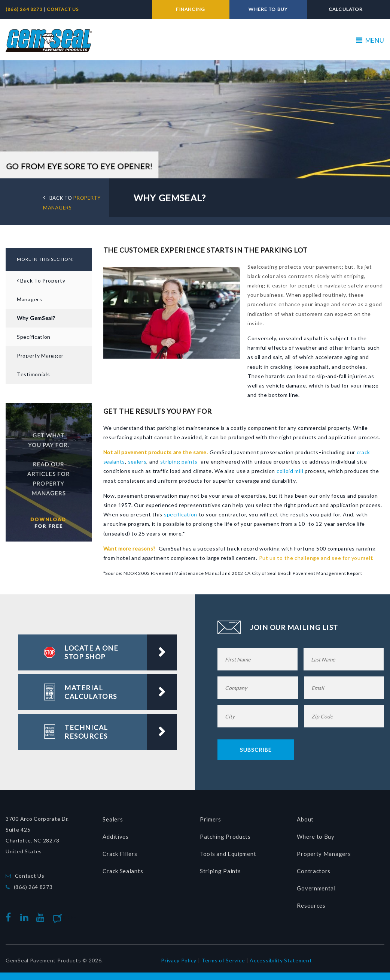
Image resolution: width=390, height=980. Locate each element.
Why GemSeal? (36, 316)
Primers (211, 817)
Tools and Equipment (228, 852)
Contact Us (30, 874)
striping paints (179, 460)
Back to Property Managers (41, 288)
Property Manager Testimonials (40, 363)
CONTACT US (63, 9)
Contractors (314, 869)
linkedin (26, 916)
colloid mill (289, 469)
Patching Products (225, 835)
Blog (69, 916)
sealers (137, 460)
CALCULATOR (345, 9)
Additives (115, 835)
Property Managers (324, 852)
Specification (34, 335)
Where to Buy (316, 835)
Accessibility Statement (281, 958)
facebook (10, 916)
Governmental (316, 886)
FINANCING (191, 9)
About (305, 817)
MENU (370, 38)
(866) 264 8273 (25, 9)
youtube (42, 916)
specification (181, 512)
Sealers (113, 817)
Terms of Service (223, 958)
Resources (311, 904)
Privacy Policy (179, 958)
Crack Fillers (120, 852)
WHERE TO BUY (268, 9)
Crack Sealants (123, 869)
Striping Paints (220, 869)
